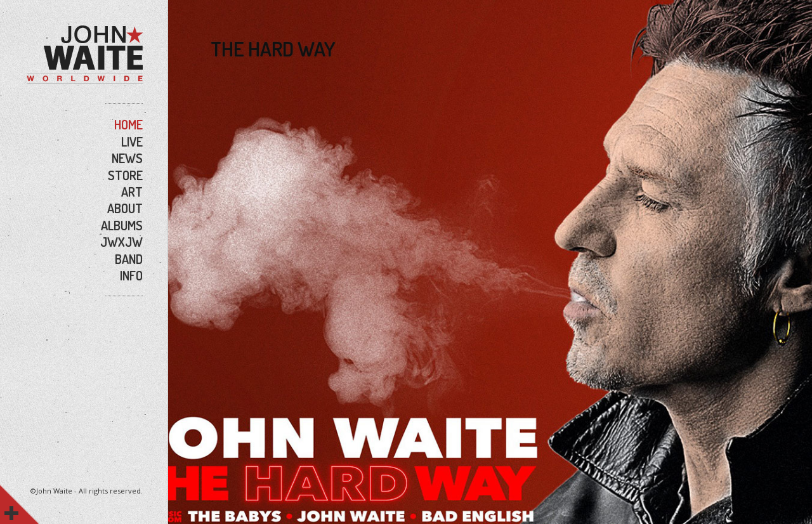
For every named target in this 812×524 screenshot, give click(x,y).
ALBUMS (122, 225)
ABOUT (125, 208)
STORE (125, 175)
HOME (128, 124)
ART (132, 192)
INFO (131, 275)
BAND (129, 259)
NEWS (127, 158)
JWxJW (121, 242)
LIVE (132, 141)
